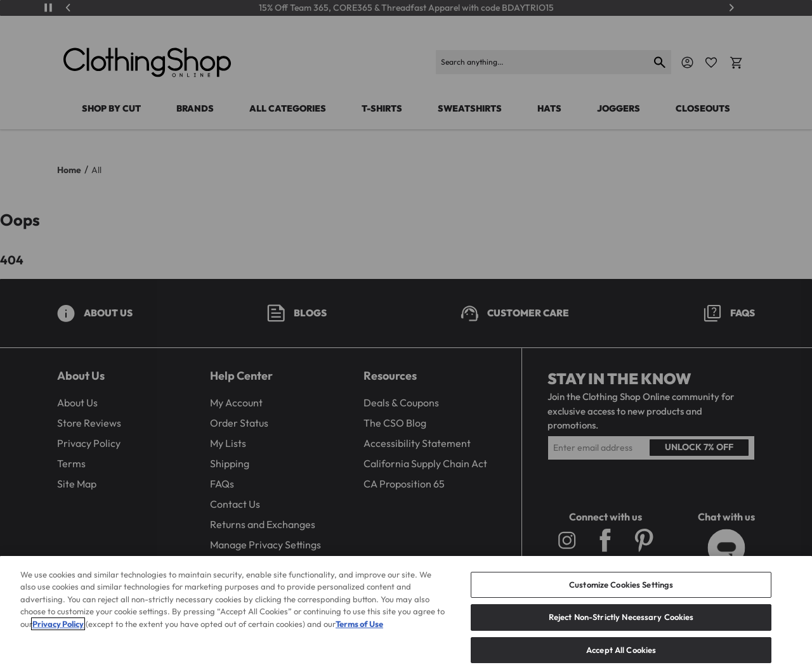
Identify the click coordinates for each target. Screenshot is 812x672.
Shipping (230, 463)
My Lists (228, 443)
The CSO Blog (395, 423)
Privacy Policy (89, 443)
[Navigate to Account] (687, 62)
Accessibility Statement (417, 443)
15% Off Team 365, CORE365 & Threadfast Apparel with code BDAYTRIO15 (406, 8)
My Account (236, 403)
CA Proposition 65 (404, 484)
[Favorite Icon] (711, 63)
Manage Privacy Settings (265, 545)
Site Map (77, 484)
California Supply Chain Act (425, 463)
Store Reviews (89, 423)
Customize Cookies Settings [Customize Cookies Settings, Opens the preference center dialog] (621, 600)
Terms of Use (359, 639)
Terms (71, 463)
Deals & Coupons (401, 403)
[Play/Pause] (48, 8)
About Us (77, 403)
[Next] (731, 8)
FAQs (222, 484)
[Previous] (69, 8)
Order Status (239, 423)
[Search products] (543, 62)
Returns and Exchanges (263, 524)
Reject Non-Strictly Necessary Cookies (621, 633)
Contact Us (235, 504)
